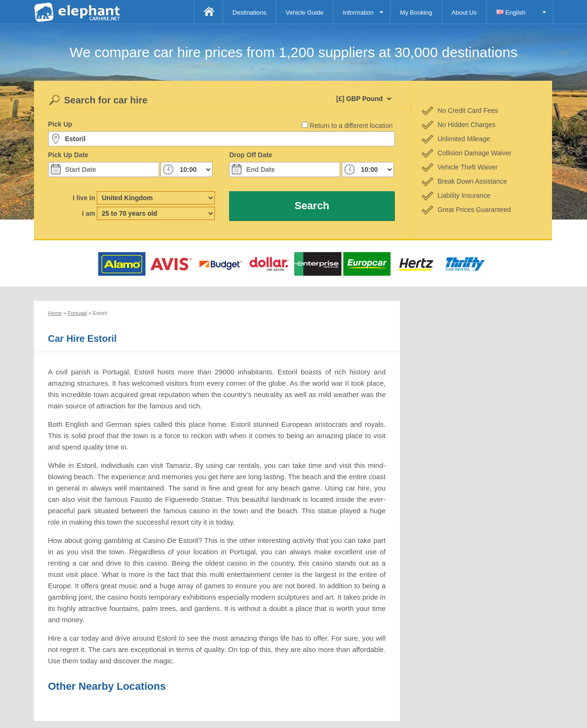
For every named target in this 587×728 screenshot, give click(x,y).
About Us (464, 13)
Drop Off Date (251, 155)
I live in (84, 198)
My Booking (416, 13)
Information (358, 13)
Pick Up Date (68, 155)
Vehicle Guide (305, 13)
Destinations (249, 13)
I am (88, 213)
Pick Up (60, 124)
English (511, 13)
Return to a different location (351, 126)
